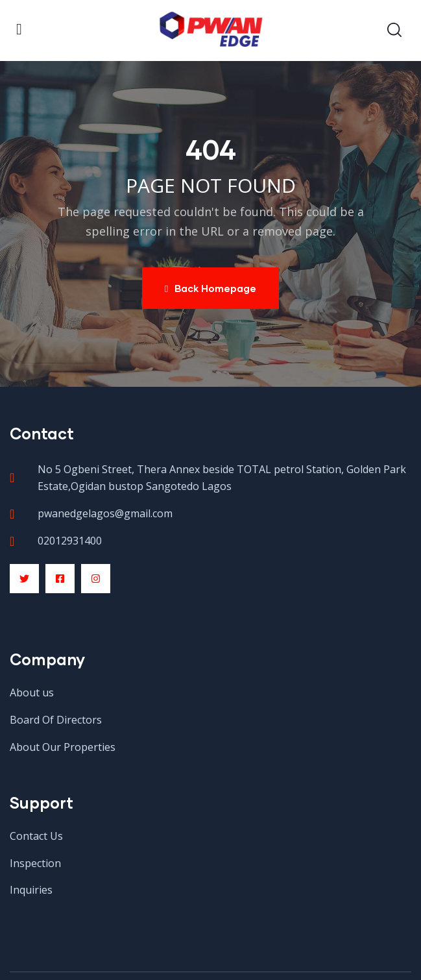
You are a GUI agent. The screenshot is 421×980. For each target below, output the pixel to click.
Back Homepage (210, 288)
